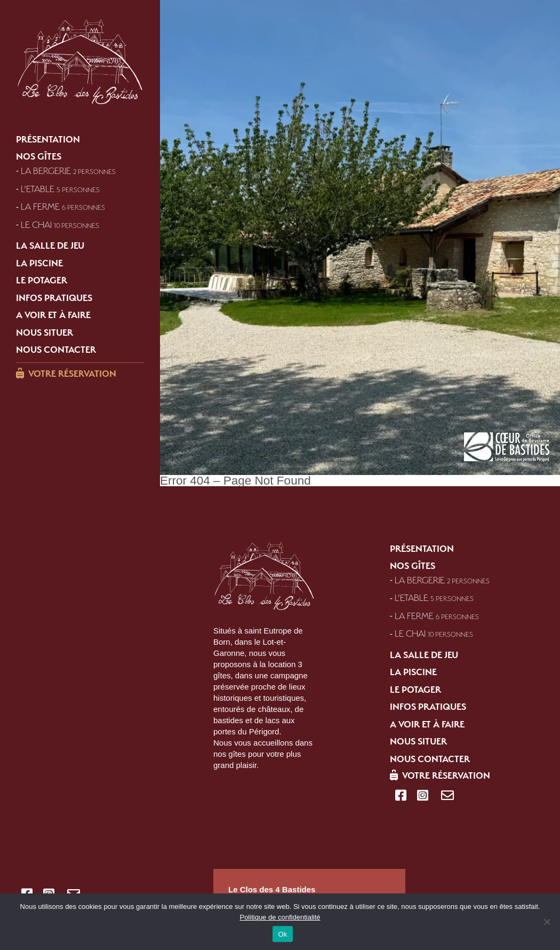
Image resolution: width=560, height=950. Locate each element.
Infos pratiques (54, 297)
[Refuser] (547, 922)
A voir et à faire (53, 315)
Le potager (42, 280)
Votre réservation (72, 374)
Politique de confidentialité (280, 917)
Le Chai (60, 224)
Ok (282, 934)
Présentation (48, 139)
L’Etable (60, 188)
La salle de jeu (50, 246)
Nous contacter (56, 350)
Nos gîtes (39, 156)
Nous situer (45, 332)
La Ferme (63, 207)
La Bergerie (68, 170)
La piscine (39, 263)
